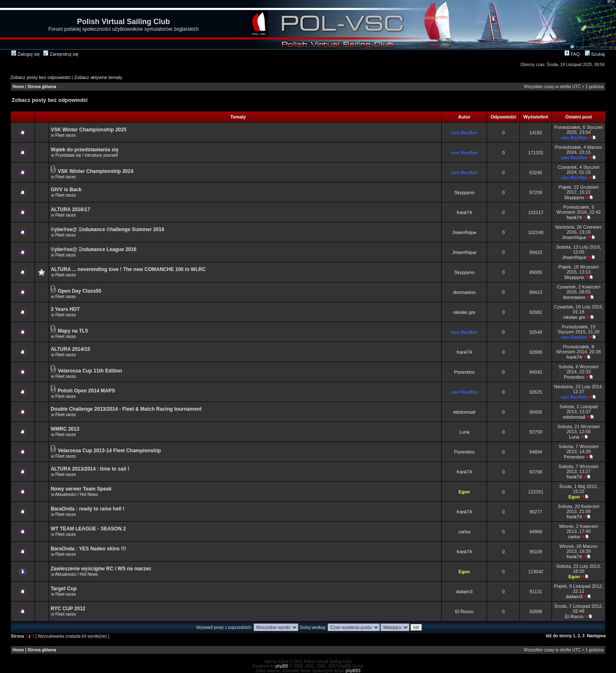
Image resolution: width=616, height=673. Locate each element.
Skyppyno (464, 192)
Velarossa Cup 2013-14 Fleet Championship (109, 451)
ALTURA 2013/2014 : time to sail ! (90, 469)
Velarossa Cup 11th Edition (90, 371)
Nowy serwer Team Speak (81, 489)
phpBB (282, 666)
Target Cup (64, 589)
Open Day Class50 (80, 291)
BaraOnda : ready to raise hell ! (88, 509)
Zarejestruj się (61, 54)
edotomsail (464, 412)
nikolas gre (464, 312)
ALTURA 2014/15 (71, 349)
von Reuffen (465, 133)
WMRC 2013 (65, 429)
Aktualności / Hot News (76, 494)
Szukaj (595, 54)
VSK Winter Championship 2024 (96, 171)
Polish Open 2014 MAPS (87, 391)
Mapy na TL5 (73, 331)
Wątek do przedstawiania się (85, 150)
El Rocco (464, 611)
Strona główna (42, 87)
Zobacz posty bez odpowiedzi (40, 77)
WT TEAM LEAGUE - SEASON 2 (88, 529)
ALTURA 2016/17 (71, 210)
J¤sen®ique (464, 232)
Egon (465, 492)
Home (18, 87)
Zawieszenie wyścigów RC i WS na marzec (101, 569)
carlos (464, 532)
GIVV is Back (66, 190)
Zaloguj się (25, 54)
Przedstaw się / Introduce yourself (87, 155)
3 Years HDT (65, 309)
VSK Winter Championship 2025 (89, 130)
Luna (464, 432)
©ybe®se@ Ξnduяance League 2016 (94, 249)
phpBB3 (353, 671)
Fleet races (66, 135)
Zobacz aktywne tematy (98, 77)
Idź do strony (559, 636)
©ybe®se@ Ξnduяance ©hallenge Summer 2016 (108, 229)
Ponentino (465, 372)
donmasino (464, 292)
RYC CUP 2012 (68, 609)
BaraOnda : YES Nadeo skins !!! (88, 549)
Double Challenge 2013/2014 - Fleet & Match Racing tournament (126, 409)
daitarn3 (464, 592)
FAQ (572, 54)
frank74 (464, 212)
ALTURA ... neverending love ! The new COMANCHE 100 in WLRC (128, 269)
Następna (596, 636)
